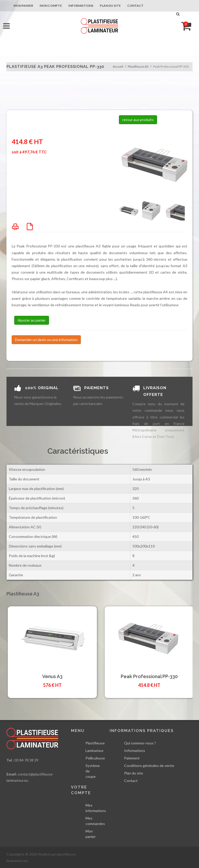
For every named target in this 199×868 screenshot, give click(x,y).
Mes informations (96, 808)
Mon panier (23, 6)
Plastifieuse (95, 743)
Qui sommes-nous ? (140, 743)
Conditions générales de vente (149, 766)
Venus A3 (52, 676)
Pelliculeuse (95, 758)
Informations (81, 6)
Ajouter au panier (32, 320)
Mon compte (51, 6)
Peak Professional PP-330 (149, 676)
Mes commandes (95, 821)
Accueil (118, 66)
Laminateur (95, 750)
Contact (135, 6)
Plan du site (110, 6)
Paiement (132, 758)
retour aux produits (138, 120)
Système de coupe (93, 771)
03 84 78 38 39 (26, 760)
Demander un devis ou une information (46, 340)
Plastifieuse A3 (138, 66)
